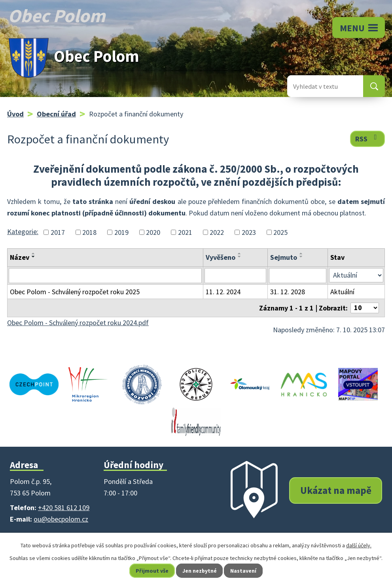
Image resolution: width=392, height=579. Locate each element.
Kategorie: (23, 231)
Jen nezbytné (199, 571)
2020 (153, 232)
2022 (217, 232)
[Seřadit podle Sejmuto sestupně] (301, 257)
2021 (185, 232)
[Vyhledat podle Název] (105, 276)
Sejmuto (284, 257)
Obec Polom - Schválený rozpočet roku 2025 (75, 292)
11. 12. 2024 (223, 292)
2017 (58, 232)
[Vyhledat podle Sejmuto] (298, 276)
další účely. (359, 545)
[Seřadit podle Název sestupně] (34, 257)
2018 (89, 232)
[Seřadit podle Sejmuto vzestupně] (301, 253)
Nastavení (244, 571)
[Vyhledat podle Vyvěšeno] (235, 276)
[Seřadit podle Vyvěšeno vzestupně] (240, 253)
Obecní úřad (56, 114)
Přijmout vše (152, 571)
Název (20, 257)
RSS (368, 138)
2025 (280, 232)
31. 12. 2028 (288, 292)
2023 (249, 232)
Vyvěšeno (221, 257)
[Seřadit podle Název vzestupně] (34, 253)
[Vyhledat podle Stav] (356, 275)
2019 (121, 232)
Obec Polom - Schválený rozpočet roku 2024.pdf (78, 323)
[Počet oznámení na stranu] (365, 308)
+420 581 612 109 (64, 508)
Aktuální (342, 292)
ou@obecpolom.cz (61, 519)
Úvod (15, 114)
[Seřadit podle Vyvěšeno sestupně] (240, 257)
